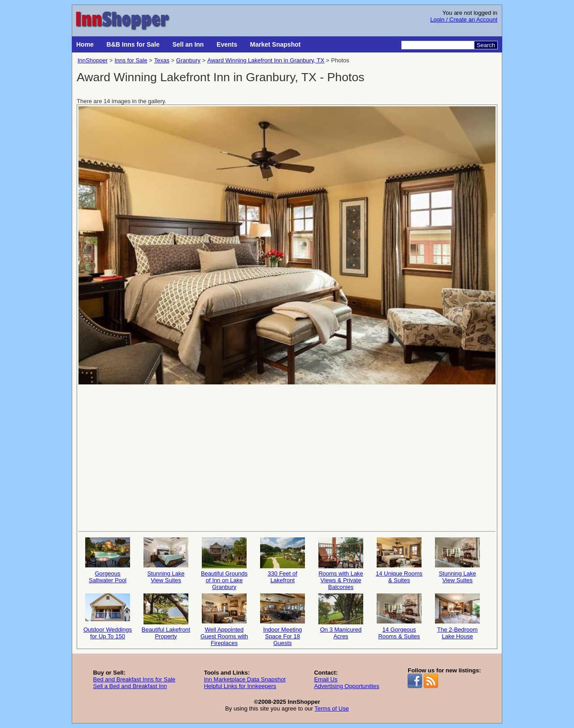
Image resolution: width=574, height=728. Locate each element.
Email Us (326, 679)
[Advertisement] (287, 457)
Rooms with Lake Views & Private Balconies (341, 563)
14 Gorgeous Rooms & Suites (399, 617)
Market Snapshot (276, 44)
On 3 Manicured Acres (341, 617)
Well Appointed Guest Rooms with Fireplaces (224, 619)
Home (85, 44)
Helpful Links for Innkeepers (240, 686)
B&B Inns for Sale (133, 44)
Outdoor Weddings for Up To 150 (108, 617)
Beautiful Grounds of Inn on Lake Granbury (224, 563)
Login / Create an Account (464, 20)
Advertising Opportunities (346, 686)
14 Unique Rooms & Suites (399, 560)
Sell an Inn (188, 44)
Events (227, 44)
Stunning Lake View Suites (166, 560)
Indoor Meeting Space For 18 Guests (283, 619)
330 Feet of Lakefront (283, 560)
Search (486, 45)
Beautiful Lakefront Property (166, 617)
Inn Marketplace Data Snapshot (245, 679)
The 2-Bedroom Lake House (457, 617)
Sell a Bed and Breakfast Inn (130, 686)
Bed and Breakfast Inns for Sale (134, 679)
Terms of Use (332, 708)
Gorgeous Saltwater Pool (108, 560)
